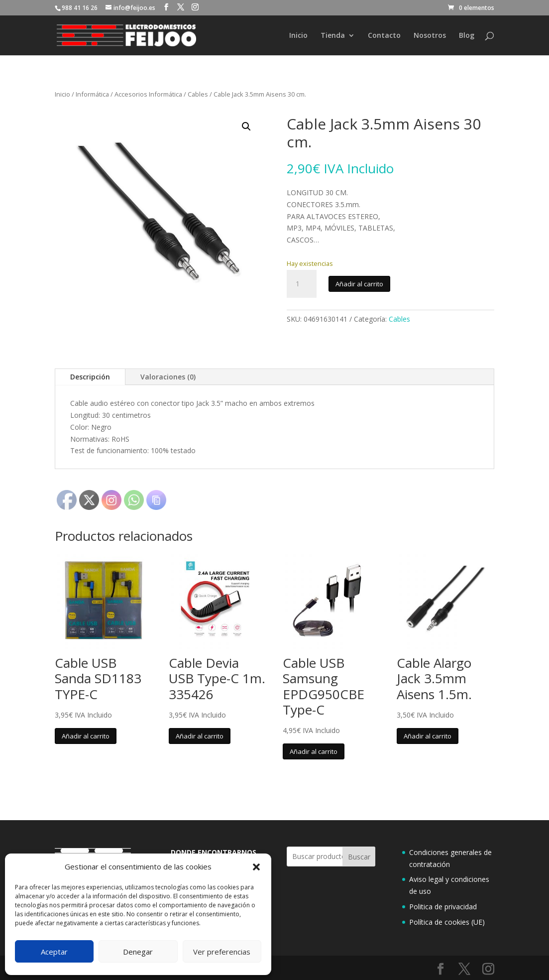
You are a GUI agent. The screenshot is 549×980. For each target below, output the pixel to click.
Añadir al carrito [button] (86, 736)
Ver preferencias (222, 952)
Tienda (333, 36)
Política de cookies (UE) (447, 922)
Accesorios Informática (148, 94)
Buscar (359, 857)
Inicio (298, 36)
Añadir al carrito (359, 284)
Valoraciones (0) (168, 377)
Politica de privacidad (443, 907)
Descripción (90, 377)
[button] (256, 867)
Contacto (384, 36)
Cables (198, 94)
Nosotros (430, 36)
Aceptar (54, 952)
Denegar (138, 952)
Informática (92, 94)
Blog (467, 36)
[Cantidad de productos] (302, 284)
